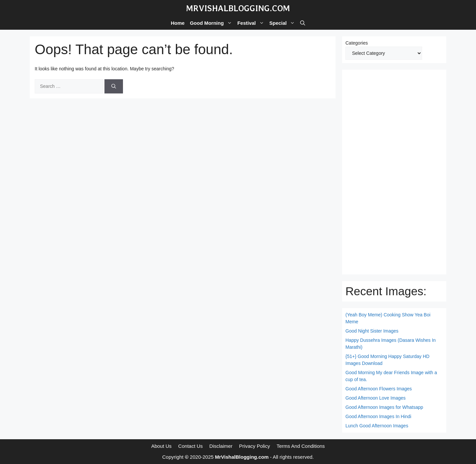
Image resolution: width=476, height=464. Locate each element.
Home (178, 23)
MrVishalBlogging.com (238, 8)
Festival (252, 23)
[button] (303, 23)
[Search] (114, 86)
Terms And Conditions (301, 446)
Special (284, 23)
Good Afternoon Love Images (376, 398)
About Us (161, 446)
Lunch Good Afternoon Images (377, 426)
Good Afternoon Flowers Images (379, 389)
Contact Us (190, 446)
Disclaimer (221, 446)
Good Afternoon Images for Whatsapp (384, 407)
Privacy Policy (254, 446)
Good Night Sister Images (372, 331)
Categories (357, 43)
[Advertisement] (394, 172)
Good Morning (212, 23)
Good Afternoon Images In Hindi (378, 416)
